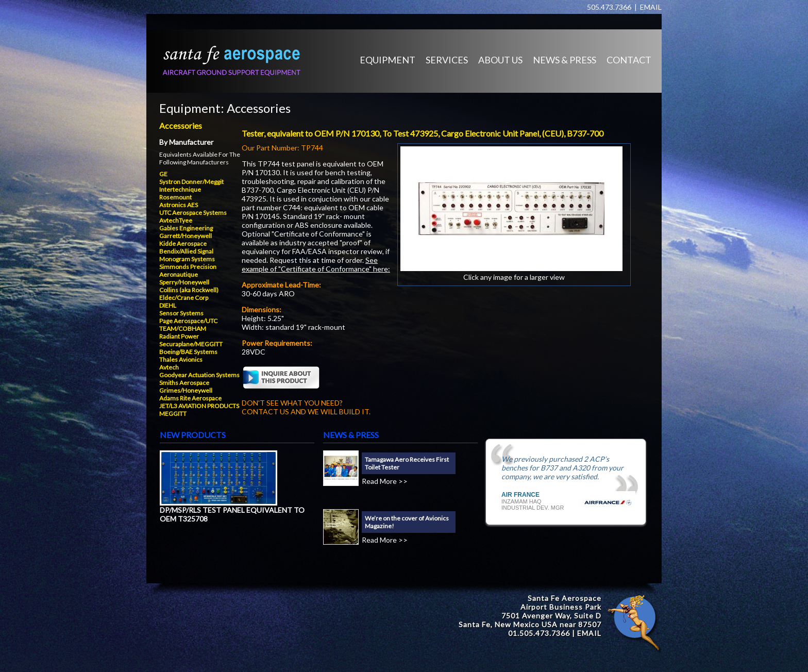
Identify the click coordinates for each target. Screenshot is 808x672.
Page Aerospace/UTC (188, 321)
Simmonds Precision (188, 267)
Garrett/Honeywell (186, 236)
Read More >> (385, 481)
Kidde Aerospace (183, 243)
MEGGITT (173, 414)
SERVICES (447, 60)
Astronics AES (179, 205)
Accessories (259, 108)
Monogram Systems (187, 259)
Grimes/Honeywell (186, 390)
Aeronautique (179, 274)
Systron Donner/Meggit (191, 182)
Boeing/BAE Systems (188, 352)
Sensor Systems (181, 313)
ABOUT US (500, 60)
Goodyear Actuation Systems (199, 375)
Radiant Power (179, 336)
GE (163, 174)
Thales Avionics (181, 359)
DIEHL (168, 305)
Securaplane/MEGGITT (191, 344)
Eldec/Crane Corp (184, 298)
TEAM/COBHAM (183, 329)
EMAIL (651, 7)
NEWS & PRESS (565, 60)
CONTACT (629, 60)
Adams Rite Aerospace (190, 398)
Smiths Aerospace (184, 383)
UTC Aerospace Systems (193, 213)
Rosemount (175, 197)
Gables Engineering (186, 228)
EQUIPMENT (388, 60)
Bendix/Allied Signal (186, 251)
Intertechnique (180, 189)
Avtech (169, 367)
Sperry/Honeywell (184, 282)
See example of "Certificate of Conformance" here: (316, 264)
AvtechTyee (176, 220)
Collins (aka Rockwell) (189, 290)
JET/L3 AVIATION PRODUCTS (199, 406)
